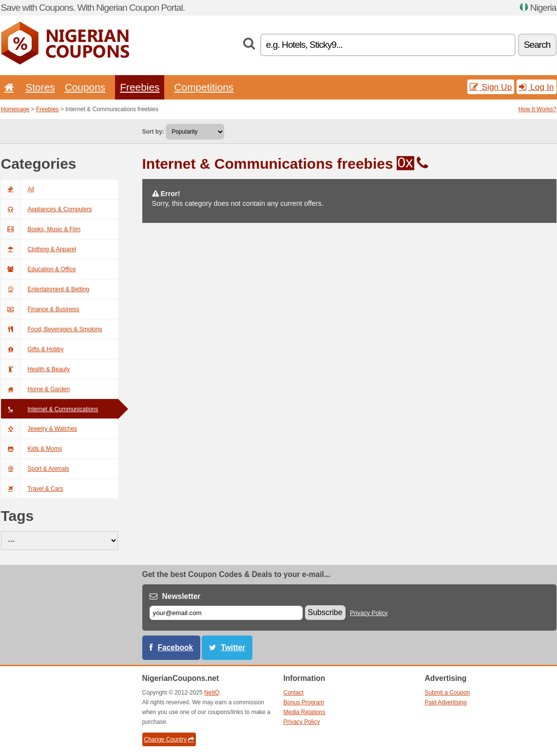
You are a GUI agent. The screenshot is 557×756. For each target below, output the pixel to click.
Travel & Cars (32, 489)
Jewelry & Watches (39, 429)
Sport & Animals (35, 469)
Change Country (169, 739)
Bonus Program (304, 702)
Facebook (176, 647)
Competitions (204, 87)
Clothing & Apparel (38, 249)
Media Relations (305, 712)
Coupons (85, 87)
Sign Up (491, 87)
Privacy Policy (369, 613)
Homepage (15, 109)
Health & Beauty (36, 369)
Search (537, 45)
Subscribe (325, 612)
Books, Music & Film (41, 229)
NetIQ (212, 693)
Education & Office (38, 269)
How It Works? (538, 109)
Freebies (140, 87)
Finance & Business (40, 309)
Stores (40, 87)
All (18, 189)
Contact (294, 693)
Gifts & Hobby (32, 349)
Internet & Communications (50, 409)
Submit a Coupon (448, 693)
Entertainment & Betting (45, 289)
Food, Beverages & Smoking (52, 329)
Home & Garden (36, 389)
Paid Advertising (446, 702)
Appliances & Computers (47, 209)
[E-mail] (226, 613)
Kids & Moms (32, 449)
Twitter (233, 647)
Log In (536, 87)
